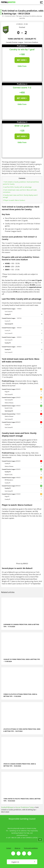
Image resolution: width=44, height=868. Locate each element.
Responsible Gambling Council (22, 819)
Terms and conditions (31, 848)
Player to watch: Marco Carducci (14, 200)
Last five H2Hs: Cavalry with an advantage (17, 187)
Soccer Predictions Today (25, 807)
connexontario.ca (22, 835)
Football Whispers (8, 807)
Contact (9, 848)
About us (17, 848)
